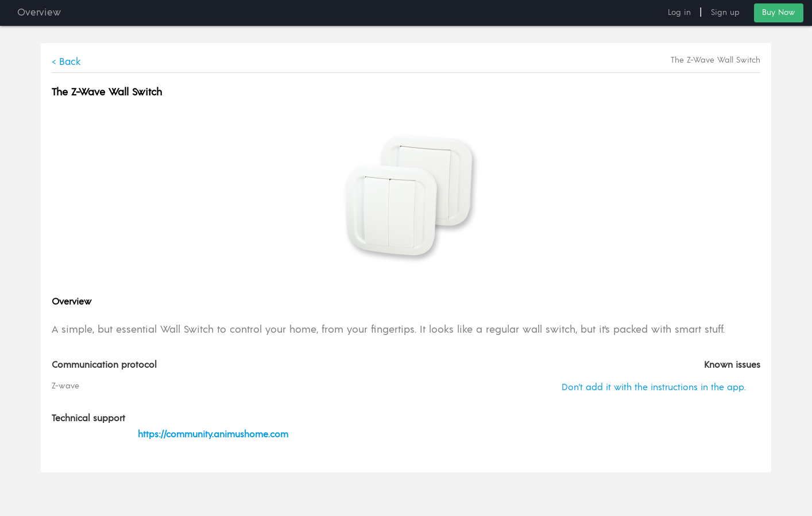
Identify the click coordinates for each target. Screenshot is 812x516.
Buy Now (779, 13)
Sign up (725, 13)
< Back (67, 62)
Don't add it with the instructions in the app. (653, 388)
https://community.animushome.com (213, 435)
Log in (679, 13)
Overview (39, 13)
